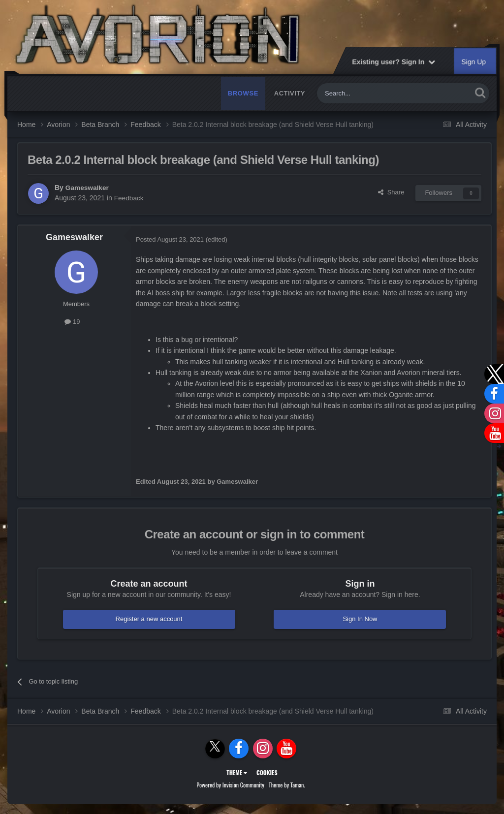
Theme (237, 772)
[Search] (371, 93)
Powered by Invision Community (230, 785)
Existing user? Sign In (394, 62)
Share (391, 192)
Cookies (267, 772)
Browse (243, 93)
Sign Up (474, 62)
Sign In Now (360, 619)
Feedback (129, 198)
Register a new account (149, 619)
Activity (290, 93)
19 (72, 322)
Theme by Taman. (287, 785)
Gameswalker (88, 188)
